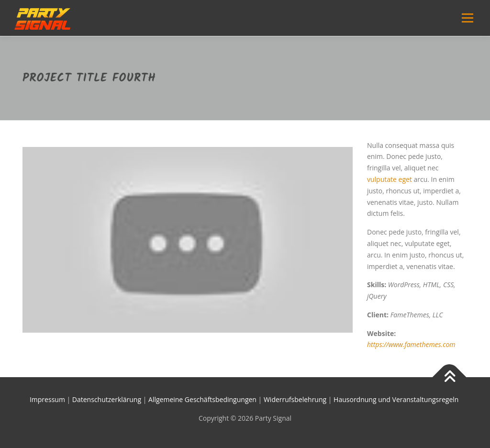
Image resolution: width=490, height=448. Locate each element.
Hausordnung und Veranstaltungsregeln (397, 399)
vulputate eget (390, 179)
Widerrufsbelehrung (295, 399)
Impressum (47, 399)
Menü (467, 18)
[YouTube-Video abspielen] (188, 240)
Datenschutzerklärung (107, 399)
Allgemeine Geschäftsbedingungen (202, 399)
